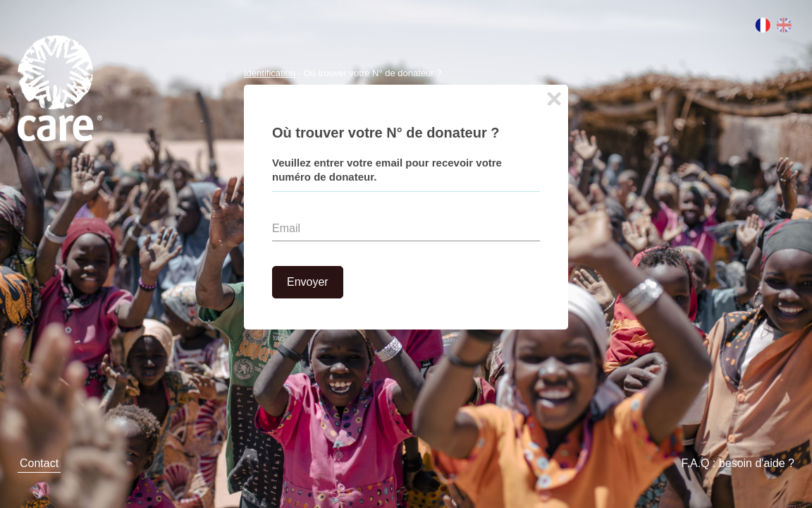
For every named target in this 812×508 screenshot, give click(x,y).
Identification (270, 73)
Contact (39, 463)
